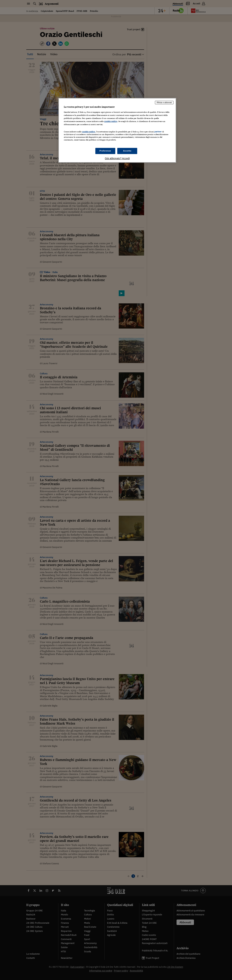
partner (158, 132)
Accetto (127, 151)
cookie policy (111, 121)
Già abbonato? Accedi (117, 158)
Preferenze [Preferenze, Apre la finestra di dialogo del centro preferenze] (105, 151)
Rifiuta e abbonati (164, 102)
